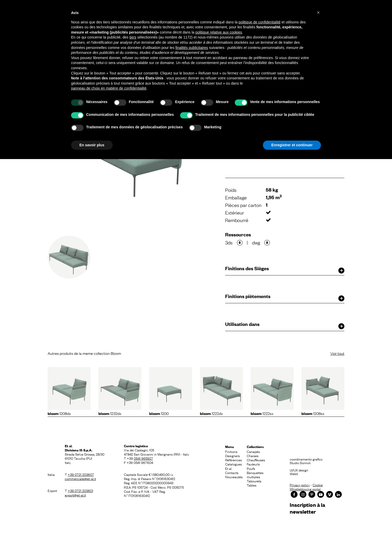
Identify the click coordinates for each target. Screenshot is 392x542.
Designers (232, 456)
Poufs (251, 468)
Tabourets (254, 481)
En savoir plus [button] (92, 145)
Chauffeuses (256, 460)
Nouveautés (234, 477)
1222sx (262, 413)
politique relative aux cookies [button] (219, 32)
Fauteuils (253, 464)
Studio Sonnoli (300, 463)
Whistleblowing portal (305, 489)
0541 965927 (143, 458)
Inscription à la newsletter (307, 508)
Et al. (229, 468)
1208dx (59, 413)
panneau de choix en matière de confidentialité (109, 88)
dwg (256, 242)
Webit (294, 474)
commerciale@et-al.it (80, 478)
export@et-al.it (75, 495)
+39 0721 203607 (81, 474)
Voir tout (337, 353)
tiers (133, 37)
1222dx (211, 413)
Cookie (318, 485)
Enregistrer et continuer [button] (292, 145)
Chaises (253, 456)
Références (233, 460)
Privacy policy (300, 485)
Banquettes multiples (255, 475)
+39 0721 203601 (80, 490)
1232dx (110, 413)
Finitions (231, 451)
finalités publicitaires (192, 48)
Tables (252, 485)
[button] (318, 12)
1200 (159, 413)
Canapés (253, 451)
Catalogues (233, 464)
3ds (229, 242)
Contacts (232, 472)
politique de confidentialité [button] (260, 22)
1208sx (313, 413)
